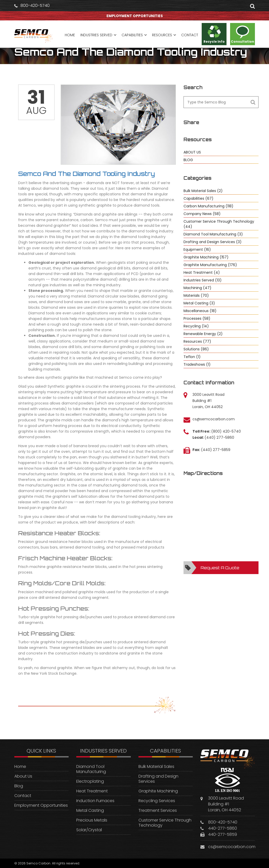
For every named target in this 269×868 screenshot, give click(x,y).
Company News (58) (202, 214)
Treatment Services (158, 810)
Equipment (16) (197, 249)
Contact (23, 796)
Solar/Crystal (89, 830)
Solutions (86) (196, 349)
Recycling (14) (196, 326)
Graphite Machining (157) (206, 257)
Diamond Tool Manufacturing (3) (213, 234)
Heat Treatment (92, 791)
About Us (23, 776)
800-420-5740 (35, 6)
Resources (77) (197, 341)
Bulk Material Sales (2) (203, 191)
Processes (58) (197, 318)
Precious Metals (92, 820)
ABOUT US (192, 152)
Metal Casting (90, 810)
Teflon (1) (192, 357)
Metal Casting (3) (199, 303)
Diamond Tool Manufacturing (91, 769)
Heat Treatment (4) (202, 272)
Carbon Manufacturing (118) (208, 206)
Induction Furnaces (95, 801)
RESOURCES (162, 35)
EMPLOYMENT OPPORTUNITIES (135, 16)
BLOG (188, 160)
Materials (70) (196, 295)
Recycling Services (157, 801)
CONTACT (190, 35)
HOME (70, 35)
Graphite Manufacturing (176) (210, 265)
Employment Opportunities (41, 805)
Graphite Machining (158, 791)
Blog (19, 786)
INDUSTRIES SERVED (96, 35)
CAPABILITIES (132, 35)
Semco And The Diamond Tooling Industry (87, 174)
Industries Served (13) (203, 280)
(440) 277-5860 (219, 437)
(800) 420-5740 (226, 431)
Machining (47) (197, 288)
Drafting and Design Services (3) (213, 242)
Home (20, 766)
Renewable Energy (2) (203, 334)
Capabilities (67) (198, 198)
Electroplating (90, 781)
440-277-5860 (223, 828)
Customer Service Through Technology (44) (219, 224)
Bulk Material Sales (156, 766)
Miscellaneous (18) (200, 311)
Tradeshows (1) (197, 364)
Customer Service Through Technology (165, 823)
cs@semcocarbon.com (214, 419)
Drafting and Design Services (158, 779)
